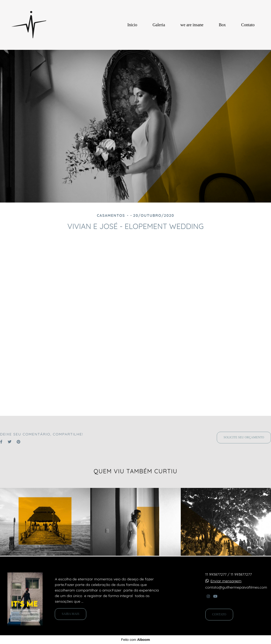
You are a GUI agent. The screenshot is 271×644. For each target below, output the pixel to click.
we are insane (192, 25)
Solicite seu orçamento (244, 437)
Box (222, 25)
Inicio (132, 25)
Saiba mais (70, 614)
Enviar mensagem (226, 581)
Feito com (135, 640)
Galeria (159, 25)
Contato (248, 25)
